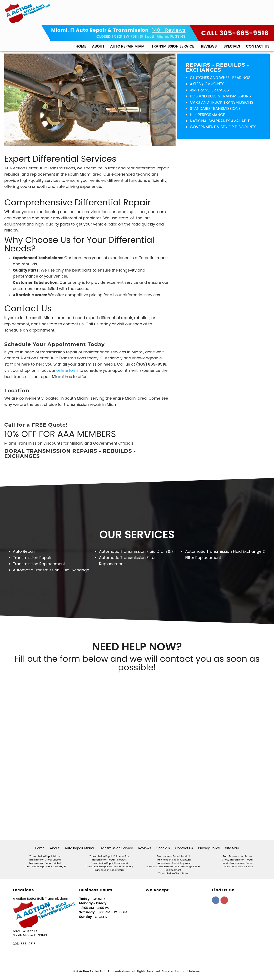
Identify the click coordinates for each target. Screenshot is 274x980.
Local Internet (191, 971)
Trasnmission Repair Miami (45, 856)
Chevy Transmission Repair (238, 860)
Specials (232, 45)
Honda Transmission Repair (238, 863)
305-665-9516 (24, 944)
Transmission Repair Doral (109, 870)
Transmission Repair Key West (173, 863)
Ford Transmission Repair (238, 856)
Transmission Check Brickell (45, 860)
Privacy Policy (209, 848)
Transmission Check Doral (173, 873)
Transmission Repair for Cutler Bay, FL (45, 867)
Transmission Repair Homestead (109, 863)
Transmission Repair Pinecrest (109, 860)
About (98, 45)
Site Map (232, 848)
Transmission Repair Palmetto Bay (109, 856)
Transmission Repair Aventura (173, 860)
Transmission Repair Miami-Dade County (109, 867)
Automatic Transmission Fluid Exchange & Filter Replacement (173, 868)
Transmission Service (173, 45)
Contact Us (258, 45)
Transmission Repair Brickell (45, 863)
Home (81, 45)
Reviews (209, 45)
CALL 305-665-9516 (235, 32)
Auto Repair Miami (128, 45)
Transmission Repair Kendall (173, 856)
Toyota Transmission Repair (238, 867)
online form (67, 370)
